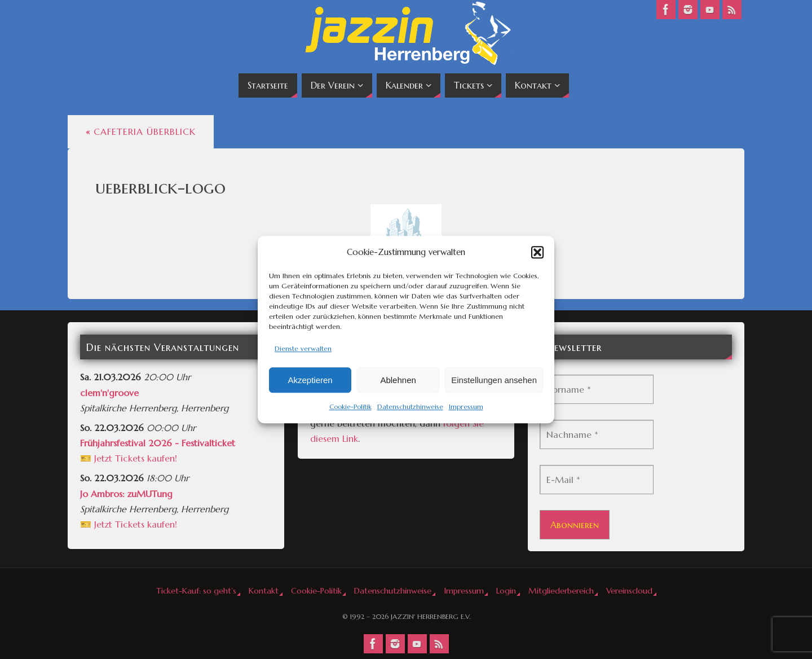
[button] (537, 252)
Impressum (466, 407)
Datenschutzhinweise (410, 407)
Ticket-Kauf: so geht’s (196, 591)
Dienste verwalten (303, 348)
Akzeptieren (310, 380)
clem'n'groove (109, 393)
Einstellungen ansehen (494, 380)
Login (506, 591)
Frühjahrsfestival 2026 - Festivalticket (158, 443)
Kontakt (264, 591)
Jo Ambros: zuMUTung (126, 494)
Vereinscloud (629, 591)
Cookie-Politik (350, 407)
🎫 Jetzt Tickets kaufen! (129, 458)
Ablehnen (398, 380)
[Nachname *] (597, 434)
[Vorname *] (597, 389)
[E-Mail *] (597, 480)
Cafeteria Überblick (141, 131)
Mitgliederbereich (561, 591)
